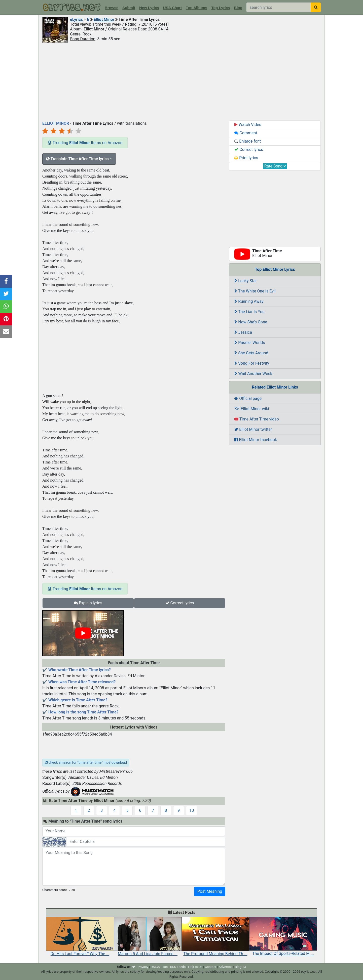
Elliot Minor (104, 19)
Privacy (143, 967)
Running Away (249, 301)
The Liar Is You (249, 312)
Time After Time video (257, 419)
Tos (165, 967)
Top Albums (196, 8)
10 (192, 810)
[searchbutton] (316, 7)
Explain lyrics (88, 603)
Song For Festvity (252, 363)
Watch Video (248, 125)
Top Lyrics (221, 8)
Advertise (226, 967)
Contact (211, 967)
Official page (248, 398)
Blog (238, 8)
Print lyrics (246, 158)
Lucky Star (246, 281)
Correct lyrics (180, 603)
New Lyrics (149, 8)
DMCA (155, 967)
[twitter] (134, 967)
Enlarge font (248, 141)
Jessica (243, 332)
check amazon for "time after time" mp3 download (86, 762)
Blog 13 (240, 967)
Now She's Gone (251, 322)
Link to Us (195, 967)
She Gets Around (251, 353)
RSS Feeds (178, 967)
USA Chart (172, 8)
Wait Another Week (253, 374)
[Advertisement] (181, 81)
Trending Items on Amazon (85, 143)
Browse (112, 8)
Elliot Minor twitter (253, 429)
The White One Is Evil (255, 291)
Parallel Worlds (250, 343)
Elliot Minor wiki (252, 409)
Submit (129, 8)
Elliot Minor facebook (256, 440)
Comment (246, 133)
